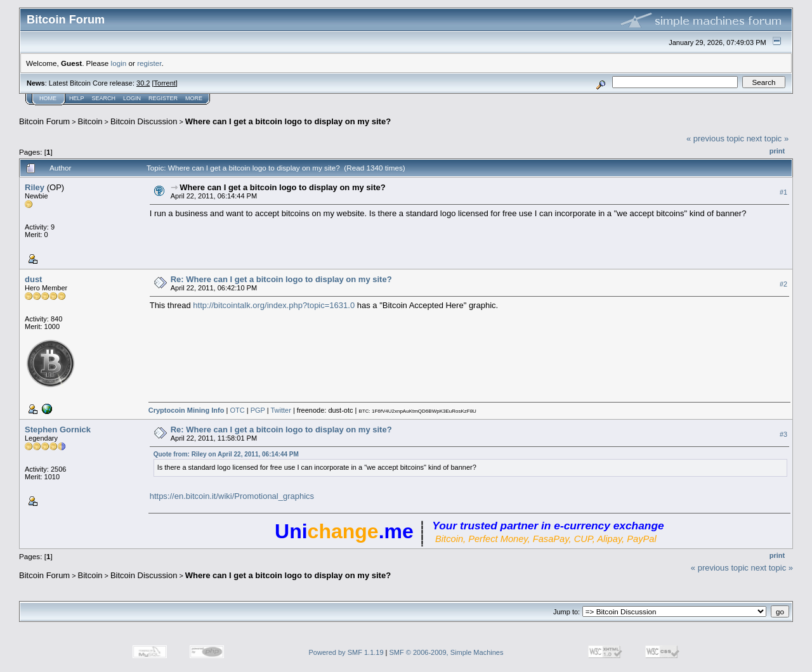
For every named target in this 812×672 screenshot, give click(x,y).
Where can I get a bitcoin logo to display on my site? (288, 121)
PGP (258, 410)
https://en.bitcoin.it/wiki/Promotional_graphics (232, 496)
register (149, 63)
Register (163, 98)
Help (77, 98)
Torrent (165, 83)
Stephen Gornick (58, 430)
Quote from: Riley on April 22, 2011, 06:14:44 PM (226, 454)
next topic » (768, 139)
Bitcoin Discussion (144, 121)
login (119, 63)
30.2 (143, 83)
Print (777, 151)
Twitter (280, 410)
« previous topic (715, 139)
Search (104, 98)
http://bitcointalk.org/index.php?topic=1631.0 (274, 305)
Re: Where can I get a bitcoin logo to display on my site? (281, 279)
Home (48, 98)
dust (33, 279)
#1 (783, 192)
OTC (237, 410)
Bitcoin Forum (44, 121)
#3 (783, 434)
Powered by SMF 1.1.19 (346, 652)
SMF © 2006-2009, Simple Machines (447, 652)
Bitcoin (90, 121)
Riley (35, 187)
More (194, 98)
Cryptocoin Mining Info (187, 410)
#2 (783, 284)
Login (132, 98)
